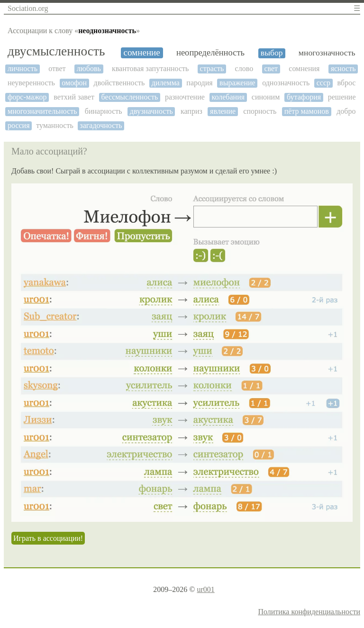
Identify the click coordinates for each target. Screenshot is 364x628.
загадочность (101, 125)
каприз (191, 111)
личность (23, 68)
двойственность (119, 83)
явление (223, 111)
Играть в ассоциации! (48, 538)
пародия (199, 83)
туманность (55, 125)
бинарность (104, 111)
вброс (346, 83)
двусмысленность (56, 51)
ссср (323, 83)
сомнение (141, 52)
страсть (212, 68)
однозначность (286, 83)
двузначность (151, 111)
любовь (89, 68)
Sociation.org (28, 8)
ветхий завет (74, 97)
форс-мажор (27, 97)
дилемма (166, 83)
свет (271, 68)
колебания (228, 97)
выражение (237, 83)
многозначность (327, 53)
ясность (343, 68)
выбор (272, 53)
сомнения (304, 68)
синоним (266, 97)
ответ (57, 68)
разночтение (185, 97)
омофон (74, 83)
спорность (260, 111)
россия (19, 125)
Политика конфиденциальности (309, 612)
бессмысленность (130, 97)
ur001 (205, 589)
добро (346, 111)
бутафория (304, 97)
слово (244, 68)
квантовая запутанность (150, 68)
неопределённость (210, 53)
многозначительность (42, 111)
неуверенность (31, 83)
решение (342, 97)
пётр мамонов (307, 111)
